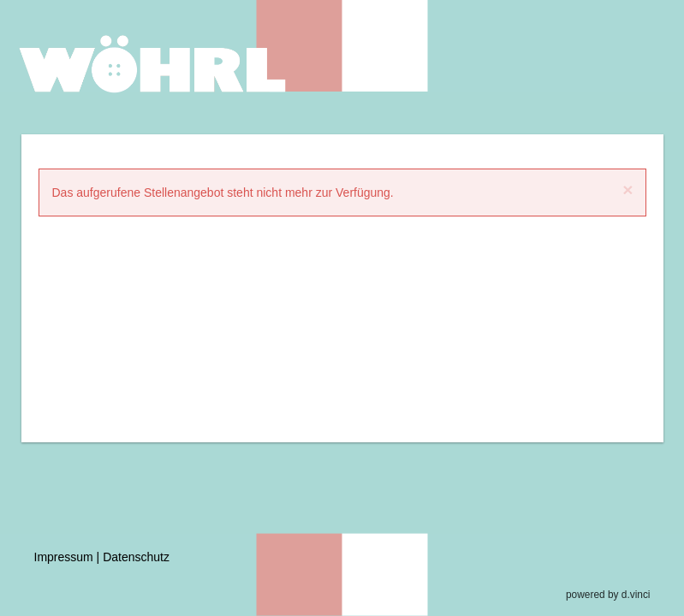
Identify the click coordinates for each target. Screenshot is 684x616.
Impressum (64, 557)
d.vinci (636, 595)
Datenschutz (136, 557)
